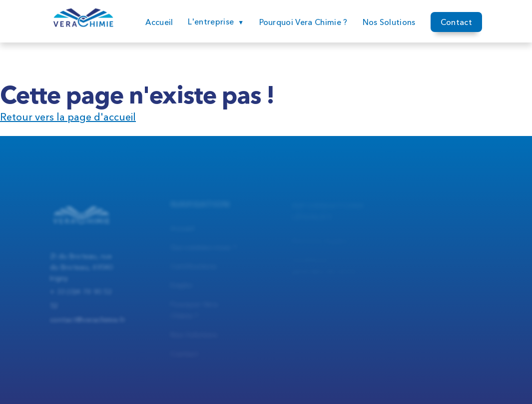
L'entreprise (211, 21)
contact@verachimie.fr (88, 324)
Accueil (159, 22)
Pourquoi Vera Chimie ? (303, 22)
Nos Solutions (389, 22)
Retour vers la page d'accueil (68, 117)
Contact (456, 23)
